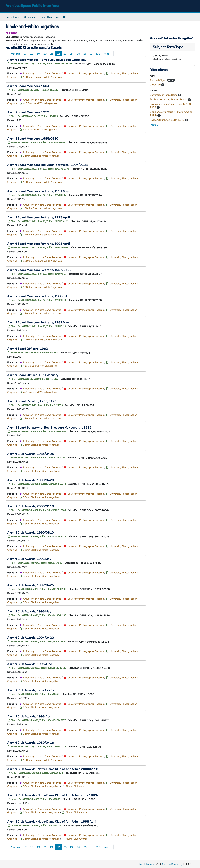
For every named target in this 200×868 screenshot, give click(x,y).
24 (72, 54)
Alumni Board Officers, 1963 (28, 348)
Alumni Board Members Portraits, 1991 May (38, 191)
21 (52, 54)
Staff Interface (146, 864)
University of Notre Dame (164, 95)
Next (108, 54)
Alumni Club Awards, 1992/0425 (31, 585)
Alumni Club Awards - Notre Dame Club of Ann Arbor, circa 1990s (53, 795)
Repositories (13, 17)
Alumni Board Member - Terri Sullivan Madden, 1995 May (47, 59)
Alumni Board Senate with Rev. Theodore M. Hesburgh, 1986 (49, 427)
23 (65, 54)
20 (45, 54)
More (155, 125)
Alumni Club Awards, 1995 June (30, 664)
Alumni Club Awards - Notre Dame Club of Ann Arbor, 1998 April (52, 821)
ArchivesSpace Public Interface (32, 5)
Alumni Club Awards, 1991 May (29, 559)
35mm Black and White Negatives (41, 156)
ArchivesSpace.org (172, 864)
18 (32, 54)
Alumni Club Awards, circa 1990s (31, 690)
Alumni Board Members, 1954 (28, 86)
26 (85, 54)
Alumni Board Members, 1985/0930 (33, 138)
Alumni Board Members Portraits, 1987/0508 (39, 270)
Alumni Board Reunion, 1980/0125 (32, 401)
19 (38, 54)
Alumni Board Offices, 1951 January (33, 375)
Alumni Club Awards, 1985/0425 (31, 454)
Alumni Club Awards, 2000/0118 (31, 506)
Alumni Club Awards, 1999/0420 (31, 480)
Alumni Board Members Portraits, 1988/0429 (39, 296)
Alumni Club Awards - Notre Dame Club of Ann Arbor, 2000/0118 (53, 769)
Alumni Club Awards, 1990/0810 (31, 532)
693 (98, 54)
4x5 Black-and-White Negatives (40, 103)
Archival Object (158, 80)
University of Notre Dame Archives (42, 73)
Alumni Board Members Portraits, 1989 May (38, 322)
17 (25, 54)
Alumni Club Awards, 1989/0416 (31, 742)
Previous (14, 54)
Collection (155, 84)
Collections (30, 17)
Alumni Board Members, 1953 (28, 112)
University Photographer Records (86, 73)
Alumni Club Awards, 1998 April (30, 716)
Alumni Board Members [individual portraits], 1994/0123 (47, 165)
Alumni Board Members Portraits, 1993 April (39, 217)
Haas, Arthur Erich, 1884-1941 (167, 120)
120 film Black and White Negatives (42, 77)
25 (78, 54)
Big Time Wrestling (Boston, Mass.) (169, 99)
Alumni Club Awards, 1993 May (29, 611)
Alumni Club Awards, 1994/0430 (31, 637)
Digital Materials (50, 17)
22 (58, 54)
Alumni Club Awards (77, 786)
